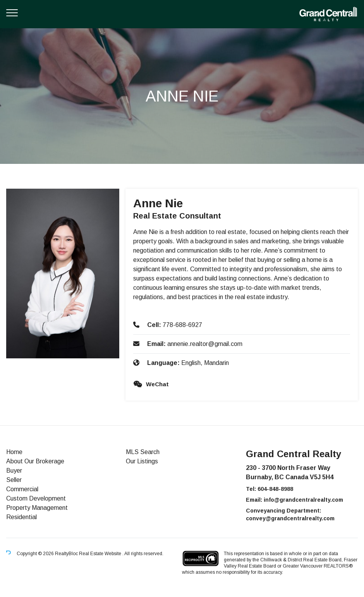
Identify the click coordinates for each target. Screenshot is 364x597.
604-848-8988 (275, 489)
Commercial (22, 489)
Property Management (37, 508)
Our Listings (142, 461)
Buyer (14, 471)
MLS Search (143, 452)
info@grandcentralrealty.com (303, 500)
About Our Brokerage (35, 461)
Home (14, 452)
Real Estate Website (101, 554)
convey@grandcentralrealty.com (290, 518)
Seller (14, 480)
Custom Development (36, 498)
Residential (21, 517)
